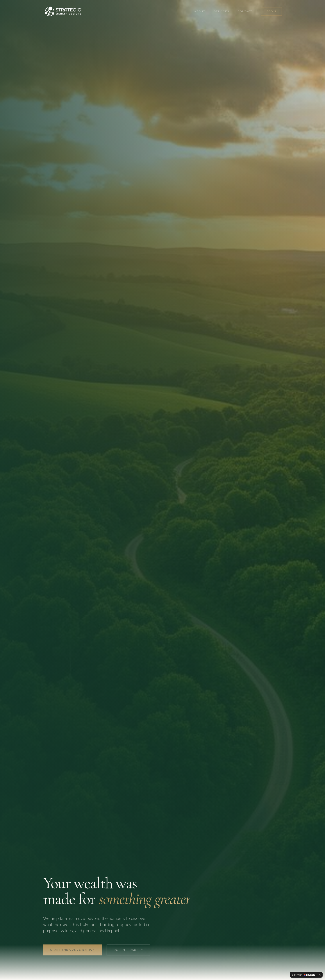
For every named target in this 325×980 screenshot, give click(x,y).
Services (221, 11)
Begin (271, 11)
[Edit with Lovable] (304, 975)
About (200, 11)
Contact (245, 11)
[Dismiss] (320, 975)
